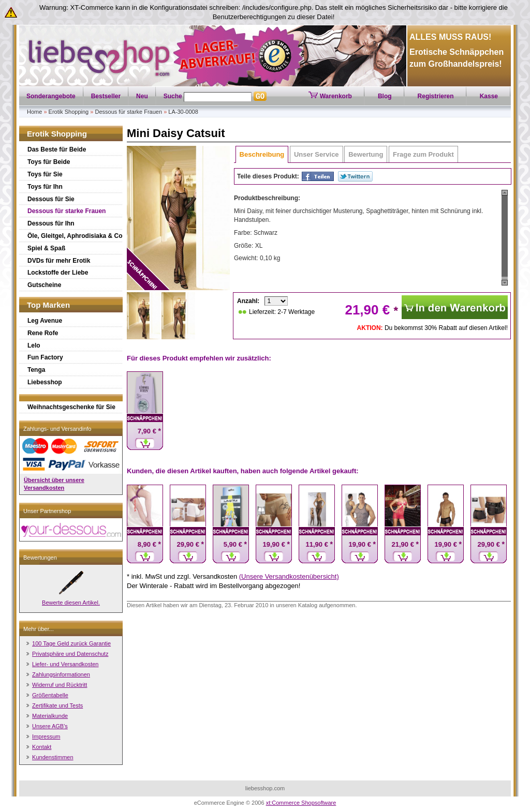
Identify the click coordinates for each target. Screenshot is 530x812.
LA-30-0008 (183, 112)
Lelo (34, 345)
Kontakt (42, 747)
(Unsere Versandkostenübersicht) (289, 576)
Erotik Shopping (69, 112)
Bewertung (366, 154)
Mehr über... (39, 629)
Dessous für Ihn (51, 223)
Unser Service (316, 154)
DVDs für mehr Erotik (59, 261)
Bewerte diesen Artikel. (71, 603)
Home (34, 112)
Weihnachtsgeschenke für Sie (71, 407)
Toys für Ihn (45, 187)
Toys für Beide (49, 162)
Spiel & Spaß (46, 248)
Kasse (489, 96)
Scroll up (505, 193)
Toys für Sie (45, 174)
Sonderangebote (51, 96)
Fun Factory (45, 357)
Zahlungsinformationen (61, 674)
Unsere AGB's (50, 726)
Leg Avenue (45, 321)
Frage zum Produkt (423, 154)
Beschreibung (262, 154)
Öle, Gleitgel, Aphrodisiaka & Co (75, 236)
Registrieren (436, 96)
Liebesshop (45, 382)
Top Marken (48, 305)
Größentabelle (50, 695)
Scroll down (505, 283)
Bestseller (106, 96)
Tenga (36, 370)
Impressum (46, 736)
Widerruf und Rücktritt (60, 685)
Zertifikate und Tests (57, 705)
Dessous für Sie (51, 199)
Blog (385, 96)
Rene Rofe (43, 333)
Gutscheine (44, 285)
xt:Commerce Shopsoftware (301, 803)
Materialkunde (50, 716)
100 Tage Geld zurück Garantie (71, 643)
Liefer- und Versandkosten (65, 664)
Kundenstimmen (53, 757)
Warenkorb (330, 96)
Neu (142, 96)
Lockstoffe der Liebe (58, 273)
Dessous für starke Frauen (128, 112)
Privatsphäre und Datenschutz (70, 654)
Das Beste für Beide (57, 149)
